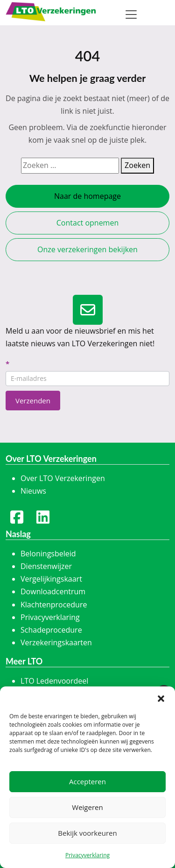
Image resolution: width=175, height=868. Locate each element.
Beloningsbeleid (48, 554)
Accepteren (87, 781)
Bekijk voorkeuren (87, 833)
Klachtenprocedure (54, 605)
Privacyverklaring (87, 855)
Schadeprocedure (51, 630)
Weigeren (87, 807)
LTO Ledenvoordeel (54, 681)
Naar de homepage (87, 196)
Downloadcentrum (53, 591)
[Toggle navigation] (131, 15)
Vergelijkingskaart (51, 579)
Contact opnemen (87, 223)
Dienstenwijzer (46, 566)
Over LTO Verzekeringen (63, 478)
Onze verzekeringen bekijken (87, 249)
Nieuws (33, 491)
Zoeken (137, 165)
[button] (161, 698)
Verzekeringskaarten (56, 642)
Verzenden (33, 401)
